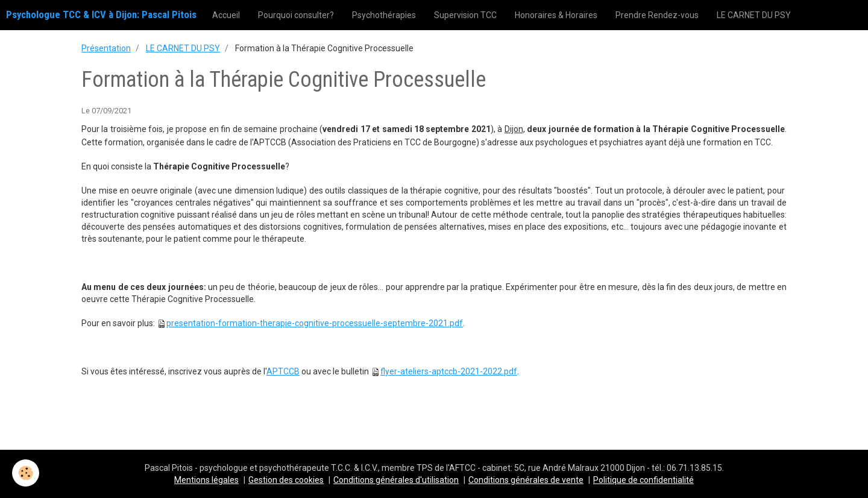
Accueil (226, 15)
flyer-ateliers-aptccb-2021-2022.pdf (449, 371)
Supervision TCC (465, 15)
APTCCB (283, 371)
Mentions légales (206, 480)
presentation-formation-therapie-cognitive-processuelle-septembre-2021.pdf (315, 323)
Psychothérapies (384, 15)
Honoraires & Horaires (556, 15)
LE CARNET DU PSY (754, 15)
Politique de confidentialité (643, 480)
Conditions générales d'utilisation (396, 480)
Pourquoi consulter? (296, 15)
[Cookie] (26, 473)
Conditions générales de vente (526, 480)
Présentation (106, 48)
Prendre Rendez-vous (657, 15)
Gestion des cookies (286, 480)
